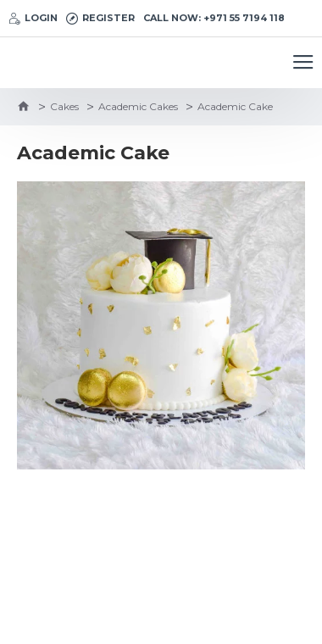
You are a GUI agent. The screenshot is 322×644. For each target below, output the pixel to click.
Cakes (64, 106)
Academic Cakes (138, 106)
